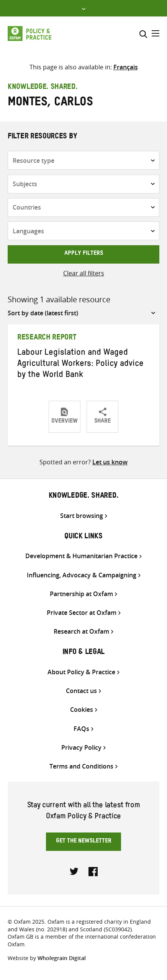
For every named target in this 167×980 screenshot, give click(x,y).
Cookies (82, 710)
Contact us (81, 691)
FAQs (81, 729)
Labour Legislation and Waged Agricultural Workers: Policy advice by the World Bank (80, 365)
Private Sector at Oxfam (82, 613)
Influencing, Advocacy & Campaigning (82, 575)
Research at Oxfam (81, 632)
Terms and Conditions (81, 766)
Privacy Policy (81, 748)
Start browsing (82, 516)
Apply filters (84, 254)
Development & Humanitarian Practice (81, 556)
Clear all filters (84, 273)
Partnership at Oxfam (81, 594)
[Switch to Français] (126, 67)
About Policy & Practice (81, 672)
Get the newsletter (84, 842)
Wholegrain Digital (62, 958)
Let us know (110, 462)
